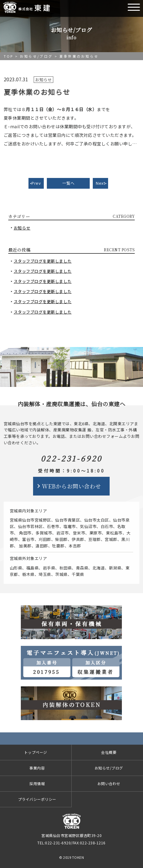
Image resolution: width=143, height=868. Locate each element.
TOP (9, 56)
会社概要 (109, 752)
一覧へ (68, 183)
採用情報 (37, 783)
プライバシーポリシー (37, 799)
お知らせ (22, 228)
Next (100, 183)
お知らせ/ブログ (36, 56)
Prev (36, 183)
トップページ (36, 752)
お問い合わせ (109, 783)
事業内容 (37, 768)
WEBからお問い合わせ (71, 486)
